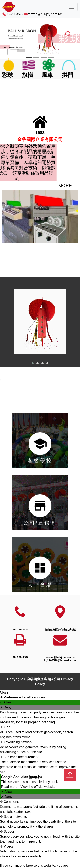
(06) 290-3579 (20, 629)
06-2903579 (15, 14)
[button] (33, 363)
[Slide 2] (36, 57)
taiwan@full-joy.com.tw (45, 14)
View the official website (38, 787)
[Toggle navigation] (72, 7)
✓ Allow (6, 702)
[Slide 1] (29, 57)
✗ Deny (6, 707)
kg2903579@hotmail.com (60, 660)
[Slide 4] (51, 57)
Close (4, 692)
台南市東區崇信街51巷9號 (60, 630)
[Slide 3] (44, 57)
